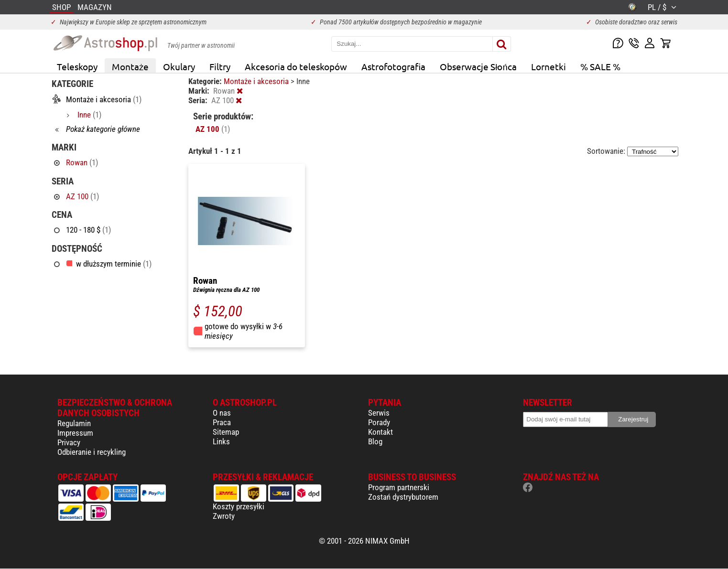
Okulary (179, 66)
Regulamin (74, 423)
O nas (222, 413)
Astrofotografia (393, 66)
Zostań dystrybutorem (403, 497)
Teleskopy (77, 66)
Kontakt (380, 432)
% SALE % (600, 66)
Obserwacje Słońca (478, 66)
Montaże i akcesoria (257, 81)
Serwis (379, 413)
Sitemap (226, 432)
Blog (375, 441)
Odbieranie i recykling (92, 452)
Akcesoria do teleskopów (296, 66)
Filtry (220, 66)
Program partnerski (399, 487)
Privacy (69, 442)
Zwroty (224, 516)
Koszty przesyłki (239, 506)
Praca (222, 422)
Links (221, 441)
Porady (379, 422)
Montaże (130, 66)
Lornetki (549, 66)
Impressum (75, 433)
